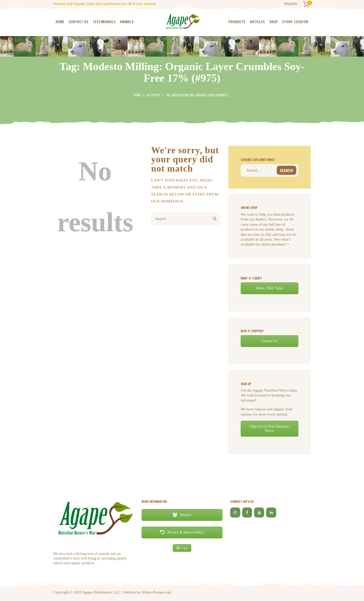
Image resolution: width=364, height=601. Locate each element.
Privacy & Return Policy (182, 532)
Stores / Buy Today (269, 288)
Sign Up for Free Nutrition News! (269, 429)
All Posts (153, 95)
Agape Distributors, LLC (102, 592)
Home (137, 95)
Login (182, 548)
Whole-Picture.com (157, 592)
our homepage (168, 201)
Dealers (182, 515)
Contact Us (270, 341)
